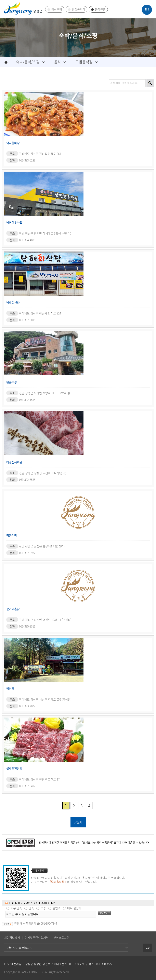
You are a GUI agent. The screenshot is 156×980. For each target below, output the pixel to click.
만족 (31, 908)
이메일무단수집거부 (37, 938)
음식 (57, 62)
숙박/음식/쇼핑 (28, 62)
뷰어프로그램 (61, 938)
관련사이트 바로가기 (0, 0)
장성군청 (57, 9)
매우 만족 (16, 908)
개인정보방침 (12, 938)
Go (148, 948)
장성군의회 (79, 9)
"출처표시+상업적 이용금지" (97, 843)
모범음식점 (84, 62)
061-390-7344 (49, 923)
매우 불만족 (74, 908)
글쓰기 (78, 822)
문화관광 (100, 9)
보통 (43, 908)
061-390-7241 (77, 964)
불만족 (57, 908)
